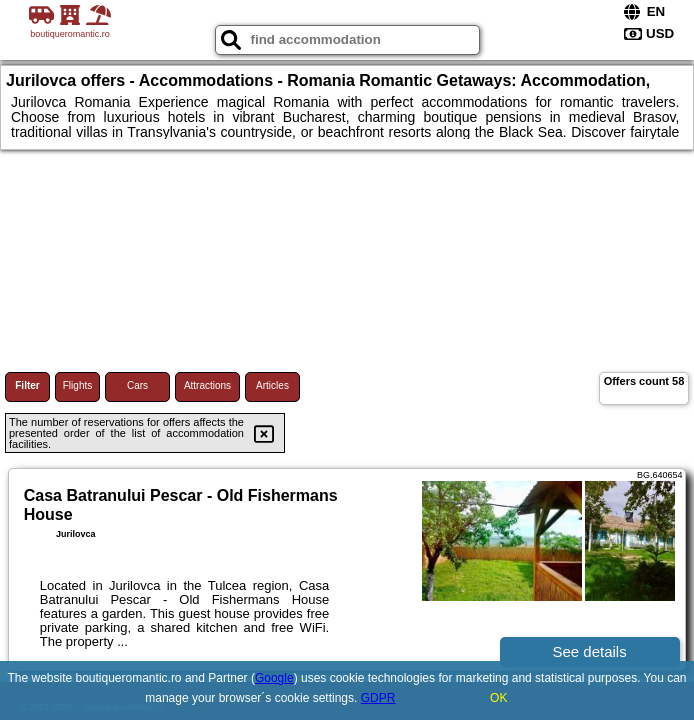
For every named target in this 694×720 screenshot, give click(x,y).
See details (589, 651)
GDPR (378, 698)
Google (274, 678)
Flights (77, 385)
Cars (137, 385)
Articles (272, 385)
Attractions (207, 385)
